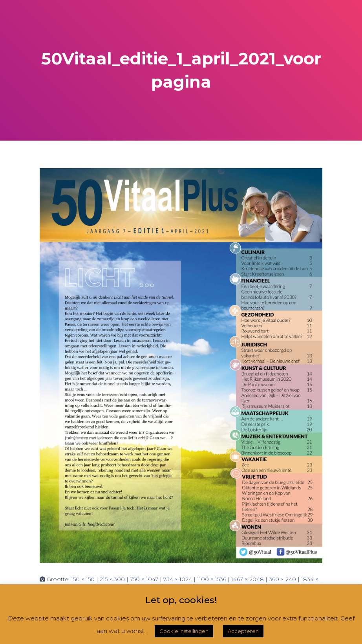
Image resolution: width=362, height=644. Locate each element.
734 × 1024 (178, 579)
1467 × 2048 (248, 579)
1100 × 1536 (212, 579)
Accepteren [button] (243, 631)
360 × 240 (282, 579)
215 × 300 (112, 579)
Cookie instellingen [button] (184, 631)
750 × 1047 (144, 579)
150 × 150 (83, 579)
